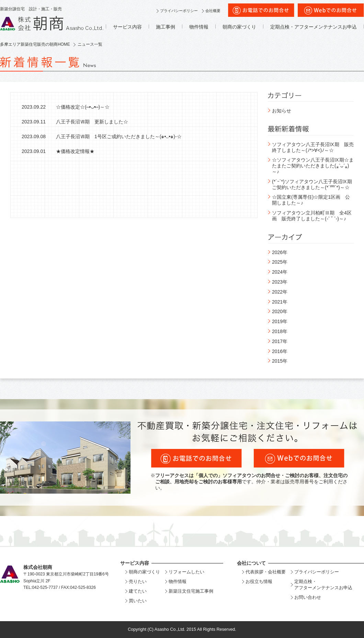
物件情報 (199, 27)
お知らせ (282, 111)
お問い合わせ (308, 597)
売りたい (138, 581)
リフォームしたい (186, 572)
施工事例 (166, 27)
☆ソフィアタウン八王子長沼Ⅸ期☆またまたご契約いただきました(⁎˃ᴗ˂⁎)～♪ (313, 166)
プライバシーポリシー (179, 11)
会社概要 (213, 11)
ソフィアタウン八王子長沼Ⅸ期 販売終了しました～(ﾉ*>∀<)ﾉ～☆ (313, 147)
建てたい (138, 591)
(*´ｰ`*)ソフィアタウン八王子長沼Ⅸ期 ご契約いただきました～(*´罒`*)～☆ (314, 184)
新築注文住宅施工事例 (191, 591)
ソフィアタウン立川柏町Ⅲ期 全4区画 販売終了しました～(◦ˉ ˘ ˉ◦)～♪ (312, 216)
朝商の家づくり (239, 27)
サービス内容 (127, 27)
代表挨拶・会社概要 (266, 572)
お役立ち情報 (259, 581)
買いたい (138, 601)
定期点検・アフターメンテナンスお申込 (314, 27)
